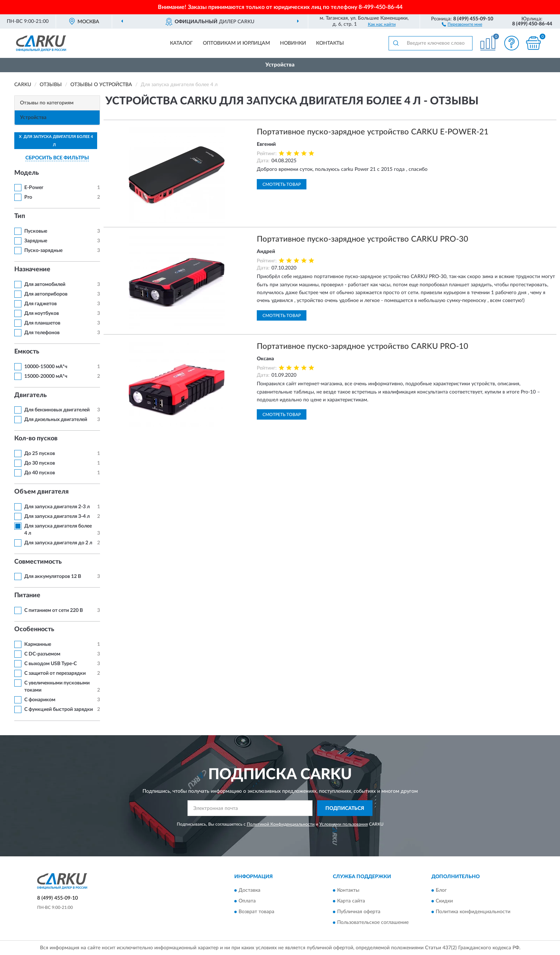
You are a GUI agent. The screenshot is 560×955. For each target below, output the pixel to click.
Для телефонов (42, 333)
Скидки (444, 901)
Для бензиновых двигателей (57, 410)
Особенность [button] (34, 629)
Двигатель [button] (31, 395)
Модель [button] (27, 173)
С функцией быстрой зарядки (59, 709)
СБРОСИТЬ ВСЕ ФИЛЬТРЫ (57, 158)
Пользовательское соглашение (373, 922)
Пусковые (36, 231)
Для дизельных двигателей (56, 420)
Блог (441, 890)
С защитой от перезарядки (55, 673)
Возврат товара (256, 912)
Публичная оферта (359, 912)
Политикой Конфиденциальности (281, 824)
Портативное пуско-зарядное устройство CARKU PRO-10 (362, 346)
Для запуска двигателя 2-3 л (57, 507)
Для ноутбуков (42, 313)
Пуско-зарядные (43, 251)
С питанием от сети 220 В (54, 610)
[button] (462, 24)
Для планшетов (42, 323)
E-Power (34, 188)
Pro (28, 197)
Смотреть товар (282, 184)
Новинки (293, 43)
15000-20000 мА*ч (46, 376)
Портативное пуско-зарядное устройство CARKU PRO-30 (362, 239)
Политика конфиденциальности (473, 912)
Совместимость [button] (38, 562)
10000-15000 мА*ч (46, 367)
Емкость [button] (27, 352)
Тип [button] (20, 216)
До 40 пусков (40, 473)
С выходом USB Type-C (51, 664)
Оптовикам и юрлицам (236, 43)
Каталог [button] (181, 43)
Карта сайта (351, 901)
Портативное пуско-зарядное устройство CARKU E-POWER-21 (373, 132)
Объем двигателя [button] (41, 492)
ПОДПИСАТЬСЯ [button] (345, 808)
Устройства (280, 65)
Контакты (330, 43)
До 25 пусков (40, 454)
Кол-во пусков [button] (36, 439)
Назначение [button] (32, 269)
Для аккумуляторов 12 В (53, 577)
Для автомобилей (45, 284)
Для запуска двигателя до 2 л (58, 543)
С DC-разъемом (42, 654)
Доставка (249, 890)
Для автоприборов (46, 294)
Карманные (38, 644)
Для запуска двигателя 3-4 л (57, 516)
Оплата (247, 901)
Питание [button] (27, 595)
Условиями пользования (344, 824)
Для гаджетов (41, 304)
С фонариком (40, 700)
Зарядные (36, 241)
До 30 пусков (40, 463)
